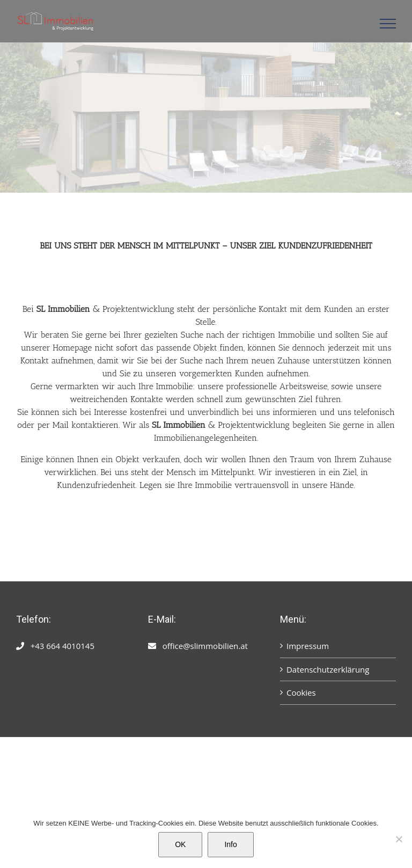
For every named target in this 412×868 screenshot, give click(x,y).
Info (230, 844)
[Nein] (399, 839)
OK (180, 844)
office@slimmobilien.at (205, 646)
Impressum (308, 646)
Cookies (301, 692)
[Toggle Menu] (388, 24)
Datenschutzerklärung (328, 669)
